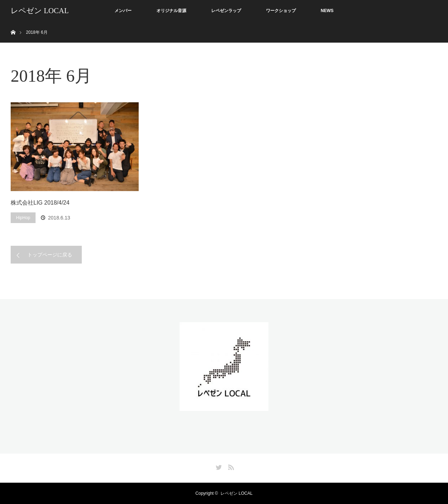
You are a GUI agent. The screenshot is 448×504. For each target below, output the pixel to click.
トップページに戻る (50, 255)
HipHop (23, 218)
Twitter (218, 466)
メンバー (123, 11)
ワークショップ (281, 11)
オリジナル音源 (171, 11)
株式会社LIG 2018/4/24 (40, 203)
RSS (230, 466)
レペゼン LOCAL (40, 11)
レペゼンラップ (226, 11)
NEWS (327, 11)
